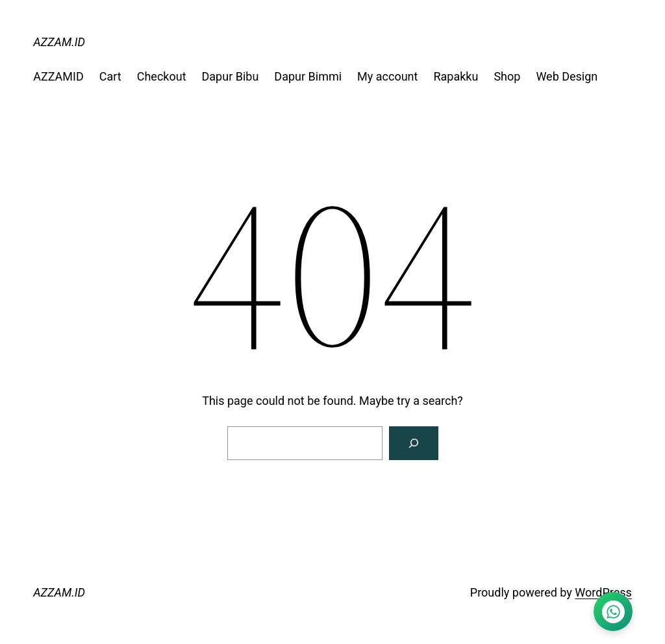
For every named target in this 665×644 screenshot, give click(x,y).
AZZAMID (58, 76)
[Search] (414, 443)
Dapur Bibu (231, 76)
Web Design (567, 76)
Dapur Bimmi (308, 76)
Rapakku (456, 76)
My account (387, 76)
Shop (507, 76)
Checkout (162, 76)
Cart (110, 76)
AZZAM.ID (59, 42)
